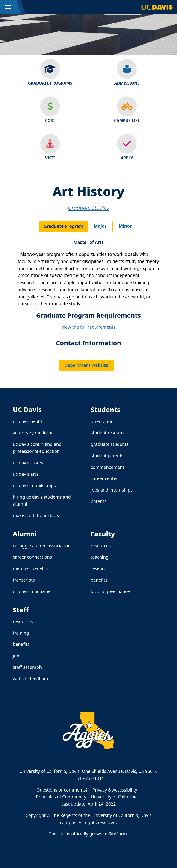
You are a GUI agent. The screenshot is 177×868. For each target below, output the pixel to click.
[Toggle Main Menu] (8, 7)
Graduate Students (110, 444)
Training (21, 633)
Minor (125, 226)
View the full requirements (89, 327)
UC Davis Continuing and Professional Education (37, 448)
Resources (101, 546)
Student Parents (107, 456)
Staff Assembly (28, 667)
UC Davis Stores (28, 463)
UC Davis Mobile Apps (34, 486)
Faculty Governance (110, 591)
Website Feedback (31, 679)
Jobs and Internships (112, 490)
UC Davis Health (28, 421)
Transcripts (24, 580)
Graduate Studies (88, 208)
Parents (99, 501)
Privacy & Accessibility (115, 790)
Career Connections (32, 557)
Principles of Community (61, 797)
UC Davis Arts (26, 474)
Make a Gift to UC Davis (36, 515)
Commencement (108, 467)
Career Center (104, 478)
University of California (114, 797)
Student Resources (109, 433)
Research (100, 568)
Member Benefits (31, 568)
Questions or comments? (62, 790)
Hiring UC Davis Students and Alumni (42, 501)
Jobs (17, 656)
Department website (86, 365)
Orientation (102, 421)
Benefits (99, 580)
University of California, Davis (49, 771)
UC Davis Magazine (32, 591)
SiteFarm (118, 834)
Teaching (100, 557)
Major (100, 226)
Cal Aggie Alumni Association (42, 546)
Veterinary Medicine (33, 433)
